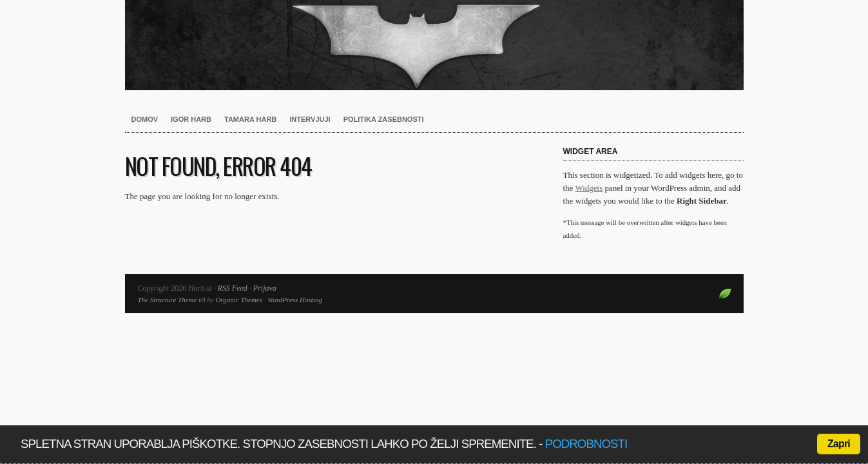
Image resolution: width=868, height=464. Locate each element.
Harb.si (434, 45)
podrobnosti (586, 444)
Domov (145, 119)
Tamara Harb (250, 119)
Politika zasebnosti (384, 119)
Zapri (839, 444)
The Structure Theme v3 (172, 300)
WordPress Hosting (295, 300)
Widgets (589, 188)
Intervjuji (310, 119)
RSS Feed (233, 288)
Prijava (265, 288)
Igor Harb (191, 119)
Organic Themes (239, 300)
